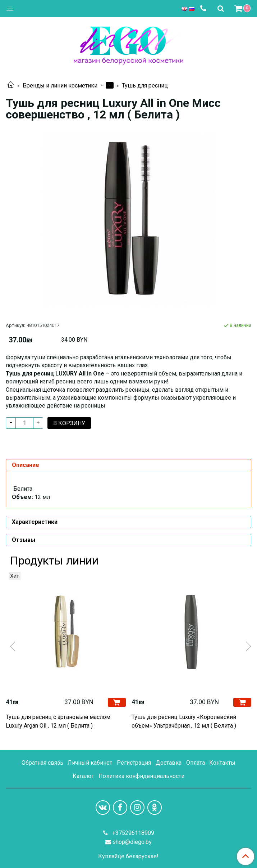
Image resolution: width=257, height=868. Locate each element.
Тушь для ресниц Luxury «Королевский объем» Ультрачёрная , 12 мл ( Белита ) (184, 721)
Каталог (83, 776)
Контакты (222, 763)
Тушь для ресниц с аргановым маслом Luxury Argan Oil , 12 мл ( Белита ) (58, 721)
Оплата (196, 763)
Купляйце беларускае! (128, 856)
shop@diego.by (132, 842)
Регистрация (134, 763)
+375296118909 (132, 833)
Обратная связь (42, 763)
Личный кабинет (90, 763)
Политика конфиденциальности (141, 776)
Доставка (169, 763)
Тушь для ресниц (145, 86)
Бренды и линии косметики (60, 86)
